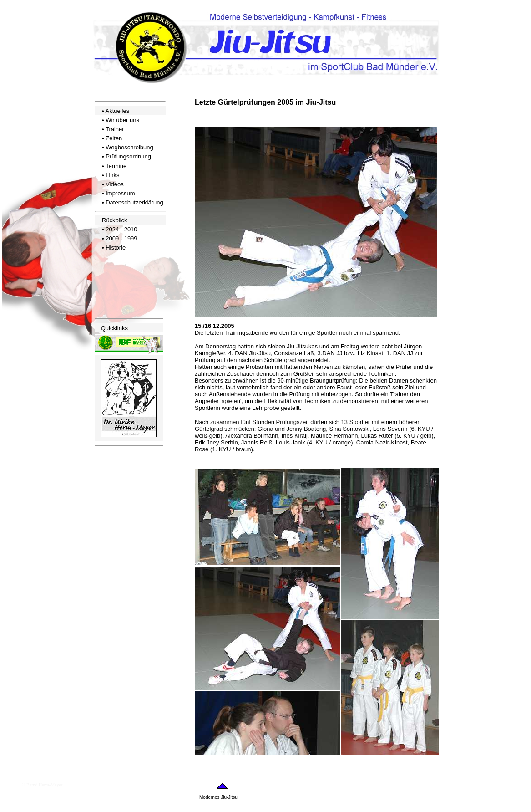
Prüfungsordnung (128, 156)
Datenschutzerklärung (134, 202)
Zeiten (114, 138)
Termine (116, 166)
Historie (116, 248)
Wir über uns (122, 120)
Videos (115, 184)
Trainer (115, 129)
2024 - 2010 (121, 229)
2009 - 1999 (121, 238)
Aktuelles (117, 111)
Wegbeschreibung (129, 147)
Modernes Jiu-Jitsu (218, 797)
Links (112, 175)
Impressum (120, 193)
